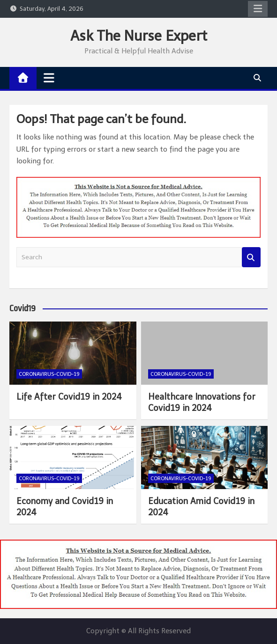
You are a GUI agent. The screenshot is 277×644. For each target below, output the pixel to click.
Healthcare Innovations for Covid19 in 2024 (202, 402)
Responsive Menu (258, 9)
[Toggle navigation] (49, 78)
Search (251, 257)
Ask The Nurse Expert (139, 36)
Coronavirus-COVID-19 (49, 374)
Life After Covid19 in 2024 (69, 397)
